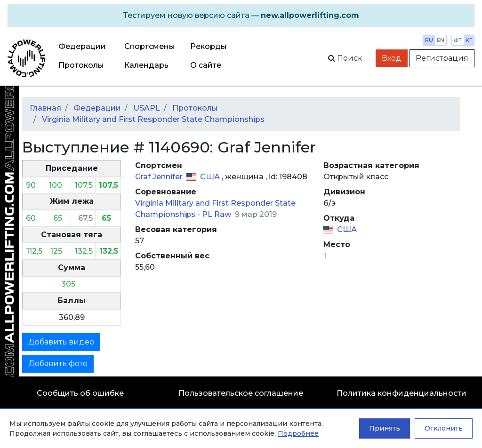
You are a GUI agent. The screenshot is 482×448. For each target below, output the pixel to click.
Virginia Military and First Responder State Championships (153, 119)
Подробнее (298, 433)
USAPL (147, 108)
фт (458, 40)
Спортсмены (150, 46)
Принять (385, 428)
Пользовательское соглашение (241, 393)
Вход (392, 58)
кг (469, 40)
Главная (45, 108)
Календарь (146, 65)
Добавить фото (58, 364)
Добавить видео (61, 342)
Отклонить (444, 428)
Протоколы (81, 65)
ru (429, 40)
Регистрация (442, 58)
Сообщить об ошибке (80, 393)
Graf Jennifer (160, 177)
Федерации (82, 46)
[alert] (241, 16)
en (441, 40)
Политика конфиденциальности (402, 393)
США (211, 177)
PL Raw (217, 214)
